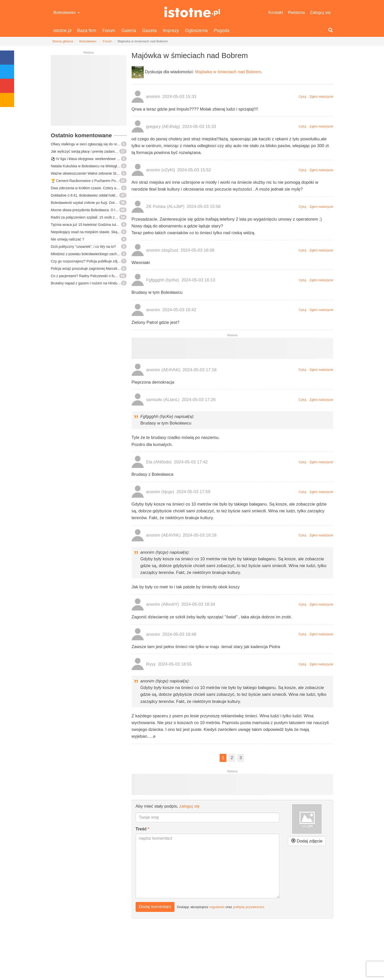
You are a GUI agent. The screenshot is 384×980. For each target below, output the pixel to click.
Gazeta (150, 31)
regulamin (217, 907)
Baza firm (87, 31)
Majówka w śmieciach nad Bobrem (228, 72)
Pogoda (222, 31)
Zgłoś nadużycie (321, 97)
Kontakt (276, 12)
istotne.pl (192, 12)
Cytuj (302, 97)
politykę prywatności (248, 907)
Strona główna (63, 41)
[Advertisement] (89, 92)
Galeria (129, 31)
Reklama (296, 12)
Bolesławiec (67, 12)
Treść (141, 829)
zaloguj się (189, 806)
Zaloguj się (320, 12)
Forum (109, 31)
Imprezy (171, 31)
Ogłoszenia (196, 31)
